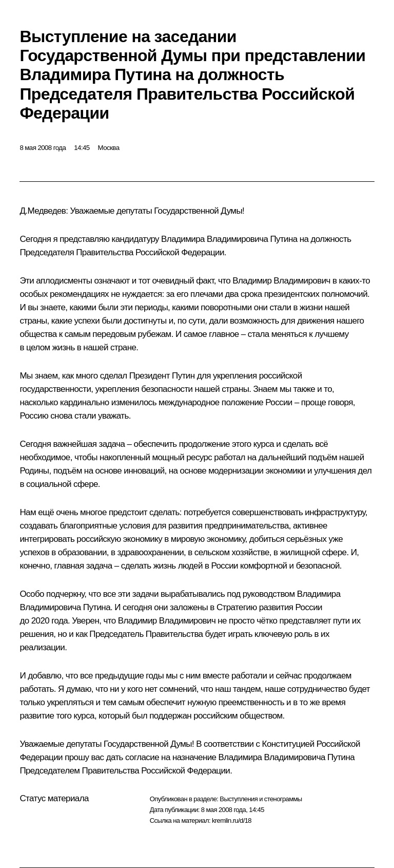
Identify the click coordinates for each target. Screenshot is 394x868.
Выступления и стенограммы (261, 799)
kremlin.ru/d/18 (232, 820)
